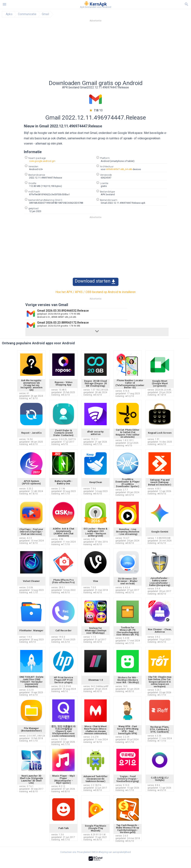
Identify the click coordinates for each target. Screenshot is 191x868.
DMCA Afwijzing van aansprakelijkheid (111, 852)
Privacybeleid (84, 852)
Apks (9, 14)
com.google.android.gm (42, 161)
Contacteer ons (68, 852)
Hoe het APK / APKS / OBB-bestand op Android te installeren (95, 292)
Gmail (45, 14)
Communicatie (27, 14)
